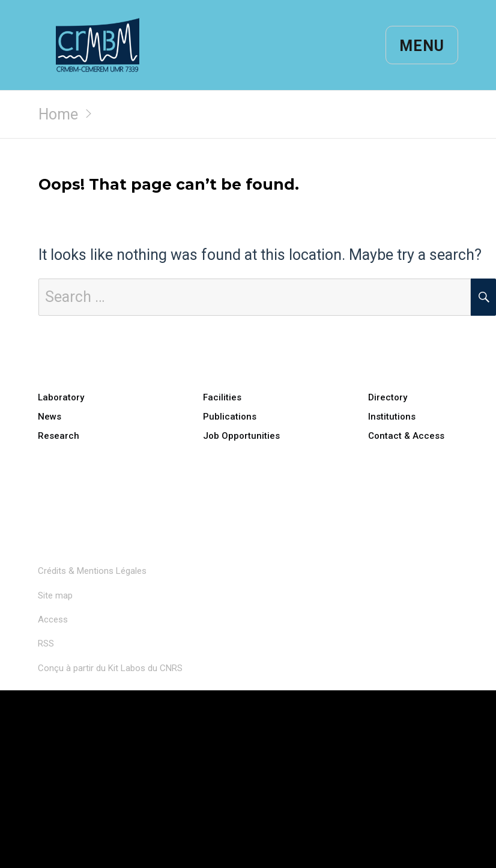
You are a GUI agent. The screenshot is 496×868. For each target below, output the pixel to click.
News (50, 417)
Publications (230, 417)
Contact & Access (406, 436)
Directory (388, 397)
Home (58, 114)
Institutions (392, 417)
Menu (422, 46)
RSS (46, 643)
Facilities (222, 397)
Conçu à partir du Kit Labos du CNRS (110, 668)
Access (53, 619)
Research (59, 436)
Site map (55, 595)
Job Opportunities (241, 436)
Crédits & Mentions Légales (92, 571)
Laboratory (61, 397)
